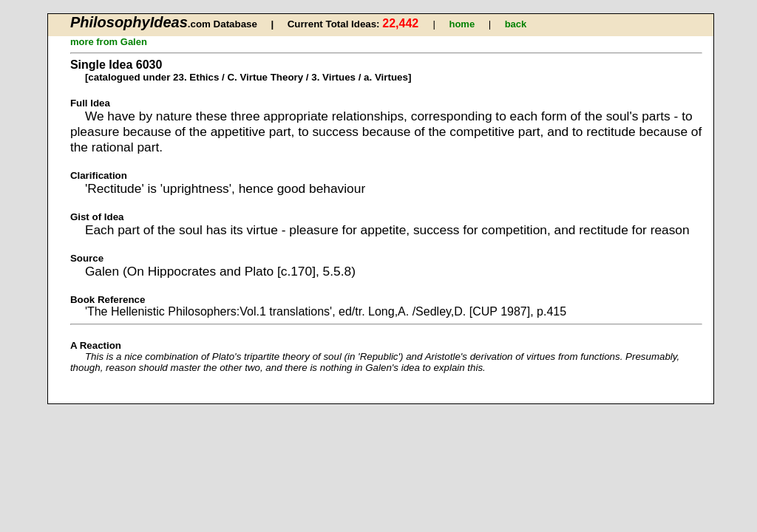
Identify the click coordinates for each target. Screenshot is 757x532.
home (462, 24)
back (516, 24)
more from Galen (109, 42)
